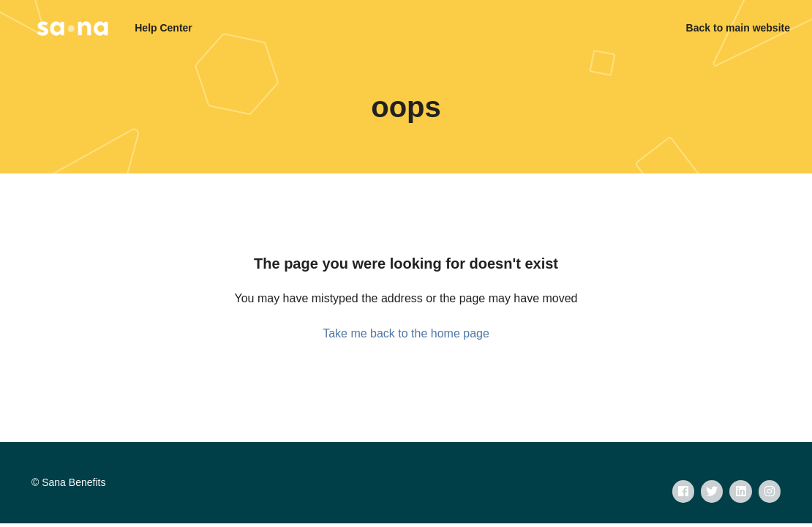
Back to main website (738, 28)
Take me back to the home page (406, 333)
